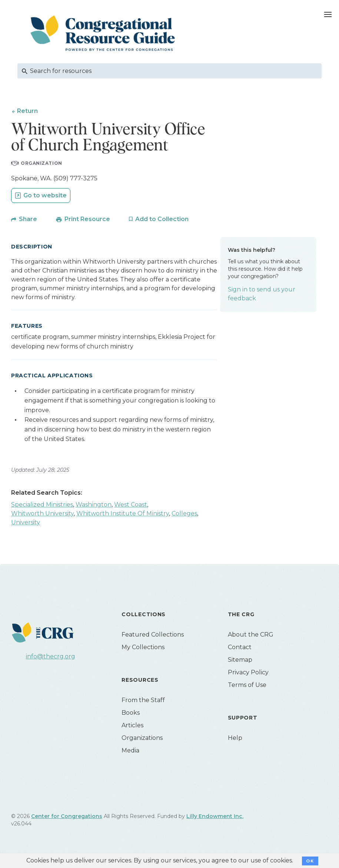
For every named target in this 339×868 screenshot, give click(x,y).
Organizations (142, 738)
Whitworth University (42, 513)
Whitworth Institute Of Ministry (123, 513)
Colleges (184, 513)
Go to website (45, 195)
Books (131, 713)
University (26, 522)
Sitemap (240, 660)
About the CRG (251, 635)
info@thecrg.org (51, 656)
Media (130, 750)
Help (235, 738)
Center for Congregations (67, 816)
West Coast (131, 505)
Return (27, 111)
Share (28, 219)
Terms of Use (247, 685)
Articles (132, 725)
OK (310, 861)
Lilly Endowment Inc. (215, 816)
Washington (94, 505)
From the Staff (143, 700)
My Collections (143, 647)
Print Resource (87, 219)
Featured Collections (153, 635)
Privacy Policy (248, 672)
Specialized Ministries (42, 505)
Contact (240, 647)
